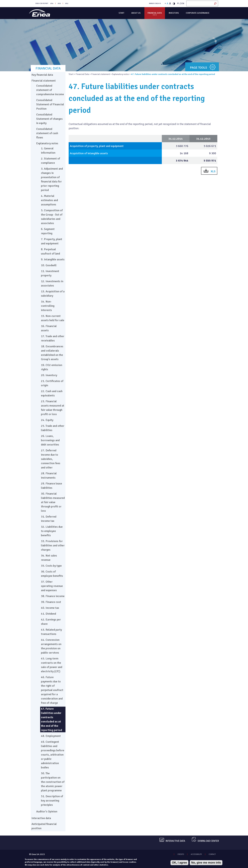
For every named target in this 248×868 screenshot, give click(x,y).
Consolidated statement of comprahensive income (50, 90)
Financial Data (155, 13)
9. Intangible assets (53, 259)
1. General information (48, 151)
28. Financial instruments (49, 475)
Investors (174, 13)
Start (121, 13)
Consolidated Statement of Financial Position (50, 104)
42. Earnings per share (51, 622)
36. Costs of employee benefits (52, 574)
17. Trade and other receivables (53, 338)
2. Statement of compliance (50, 161)
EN (183, 3)
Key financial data (42, 75)
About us (136, 13)
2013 (59, 3)
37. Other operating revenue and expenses (52, 586)
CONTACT (212, 854)
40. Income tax (50, 608)
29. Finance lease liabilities (51, 486)
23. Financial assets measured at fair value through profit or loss (53, 408)
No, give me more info (206, 863)
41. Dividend (48, 614)
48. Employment (51, 736)
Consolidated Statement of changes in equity (49, 119)
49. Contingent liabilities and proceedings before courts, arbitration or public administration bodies (53, 755)
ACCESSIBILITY (196, 854)
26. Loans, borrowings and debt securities (50, 440)
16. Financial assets (49, 328)
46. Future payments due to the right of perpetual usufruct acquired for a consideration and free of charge (52, 690)
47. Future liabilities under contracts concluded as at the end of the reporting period (51, 719)
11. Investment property (50, 273)
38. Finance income (53, 596)
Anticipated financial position (44, 826)
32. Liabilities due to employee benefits (52, 531)
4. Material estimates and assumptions (49, 200)
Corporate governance (198, 13)
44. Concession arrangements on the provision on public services (51, 646)
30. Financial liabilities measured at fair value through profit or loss (53, 502)
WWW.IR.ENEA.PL (155, 3)
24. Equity (47, 420)
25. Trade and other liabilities (53, 428)
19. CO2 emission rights (52, 367)
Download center (208, 841)
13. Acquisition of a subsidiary (53, 294)
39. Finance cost (51, 602)
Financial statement (101, 74)
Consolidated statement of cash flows (47, 133)
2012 (67, 3)
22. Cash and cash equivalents (52, 393)
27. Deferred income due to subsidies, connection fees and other (51, 459)
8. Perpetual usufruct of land (50, 251)
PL (178, 3)
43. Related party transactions (51, 632)
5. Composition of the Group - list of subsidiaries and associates (52, 217)
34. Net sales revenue (49, 558)
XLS (213, 171)
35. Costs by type (51, 566)
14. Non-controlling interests (48, 306)
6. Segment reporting (48, 231)
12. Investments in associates (52, 283)
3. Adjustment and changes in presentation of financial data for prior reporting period (52, 179)
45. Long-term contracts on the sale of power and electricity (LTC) (52, 665)
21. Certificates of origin (52, 383)
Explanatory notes (121, 74)
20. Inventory (49, 375)
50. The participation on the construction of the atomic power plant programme (53, 782)
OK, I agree (179, 863)
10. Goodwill (49, 265)
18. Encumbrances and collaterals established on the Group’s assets (52, 353)
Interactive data (41, 818)
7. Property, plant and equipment (52, 241)
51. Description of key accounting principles (52, 801)
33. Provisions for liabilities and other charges (53, 545)
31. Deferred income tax (49, 519)
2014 (52, 3)
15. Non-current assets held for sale (53, 318)
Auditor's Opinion (47, 811)
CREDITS (181, 854)
